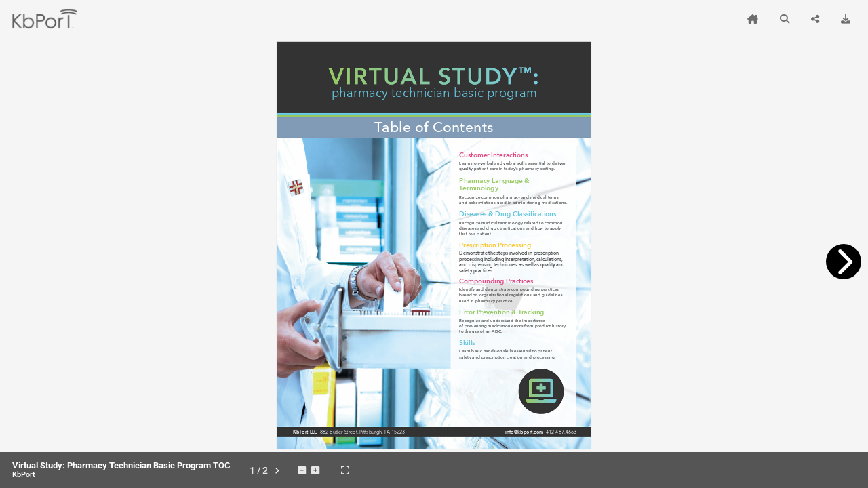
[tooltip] (753, 19)
